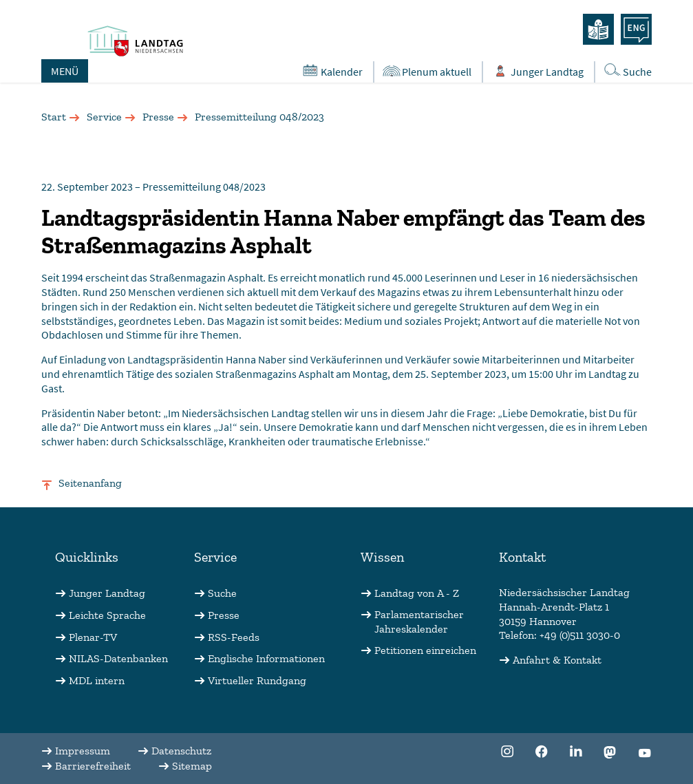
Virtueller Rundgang (257, 680)
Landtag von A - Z (417, 593)
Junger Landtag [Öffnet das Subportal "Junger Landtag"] (537, 71)
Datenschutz (181, 751)
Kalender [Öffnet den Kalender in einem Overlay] (331, 71)
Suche (222, 593)
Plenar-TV (93, 637)
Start (54, 117)
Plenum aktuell (426, 71)
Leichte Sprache (107, 615)
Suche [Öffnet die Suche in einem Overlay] (627, 71)
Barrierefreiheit (93, 766)
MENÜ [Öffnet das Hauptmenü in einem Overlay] (65, 71)
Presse (158, 117)
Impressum (83, 751)
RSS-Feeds (234, 637)
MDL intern (97, 680)
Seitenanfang (90, 483)
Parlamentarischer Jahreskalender (419, 622)
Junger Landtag (107, 593)
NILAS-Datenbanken (118, 658)
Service (104, 117)
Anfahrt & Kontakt (557, 660)
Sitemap (192, 766)
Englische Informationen (266, 658)
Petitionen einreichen (425, 650)
